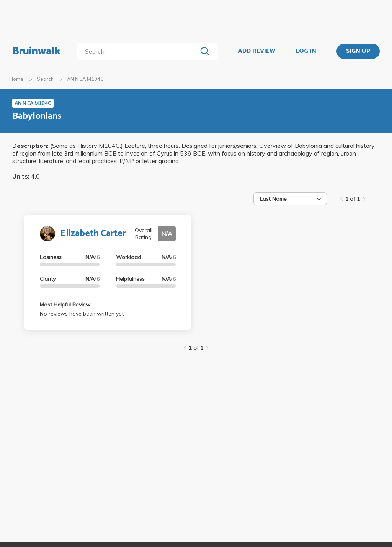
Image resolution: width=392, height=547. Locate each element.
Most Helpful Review (65, 305)
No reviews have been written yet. (82, 314)
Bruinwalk (36, 51)
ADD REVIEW (257, 51)
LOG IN (306, 51)
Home (16, 79)
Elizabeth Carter (93, 233)
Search (45, 79)
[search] (138, 51)
